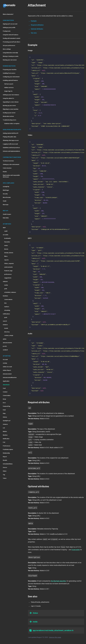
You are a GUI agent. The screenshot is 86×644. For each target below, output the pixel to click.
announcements (7, 343)
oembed (5, 350)
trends (6, 328)
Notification (6, 439)
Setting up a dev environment (11, 164)
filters (6, 256)
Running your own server (10, 60)
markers (7, 307)
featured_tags (8, 271)
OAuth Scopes (7, 214)
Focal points (76, 550)
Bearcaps (6, 205)
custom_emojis (9, 335)
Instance (5, 424)
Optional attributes (37, 29)
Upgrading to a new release (11, 102)
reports (6, 260)
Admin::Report (7, 370)
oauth (6, 231)
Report (5, 457)
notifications (6, 314)
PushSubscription (8, 449)
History (5, 417)
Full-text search (9, 84)
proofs (5, 346)
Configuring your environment (11, 77)
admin (5, 339)
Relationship (6, 453)
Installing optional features (10, 80)
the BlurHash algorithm (58, 581)
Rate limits (6, 218)
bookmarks (7, 238)
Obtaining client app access (11, 140)
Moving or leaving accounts (11, 56)
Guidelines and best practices (11, 148)
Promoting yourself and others (11, 42)
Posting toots (7, 31)
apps (4, 227)
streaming (7, 310)
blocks (6, 249)
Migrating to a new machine (11, 109)
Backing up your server (9, 106)
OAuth (5, 201)
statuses (5, 281)
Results (5, 460)
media (6, 285)
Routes (5, 172)
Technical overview (8, 161)
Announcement (7, 374)
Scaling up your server (9, 113)
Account (5, 359)
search (5, 321)
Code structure (7, 168)
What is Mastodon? (8, 14)
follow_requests (9, 263)
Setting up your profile (9, 28)
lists (5, 303)
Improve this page (55, 637)
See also (34, 33)
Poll (4, 442)
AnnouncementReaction (10, 377)
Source (5, 467)
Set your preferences (9, 45)
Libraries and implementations (11, 151)
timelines (5, 296)
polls (6, 289)
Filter (4, 413)
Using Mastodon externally (10, 53)
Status (5, 471)
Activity (5, 363)
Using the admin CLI (8, 98)
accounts (6, 235)
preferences (8, 274)
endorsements (8, 267)
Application (6, 381)
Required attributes (37, 25)
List (4, 428)
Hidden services (9, 88)
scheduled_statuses (10, 292)
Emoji (4, 399)
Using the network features (11, 35)
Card (4, 388)
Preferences (7, 446)
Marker (5, 431)
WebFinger (6, 190)
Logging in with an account (10, 144)
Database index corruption (12, 124)
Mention (5, 435)
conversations (8, 299)
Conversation (7, 395)
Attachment (6, 385)
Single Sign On (8, 91)
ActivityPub (6, 187)
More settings (7, 49)
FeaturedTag (6, 406)
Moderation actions (8, 116)
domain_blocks (9, 253)
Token (5, 478)
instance (5, 325)
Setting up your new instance (11, 95)
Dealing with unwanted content (11, 38)
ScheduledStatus (8, 464)
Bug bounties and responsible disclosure (11, 176)
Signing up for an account (10, 24)
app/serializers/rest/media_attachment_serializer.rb (51, 630)
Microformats (7, 197)
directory (7, 332)
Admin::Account (7, 367)
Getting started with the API (11, 133)
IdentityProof (7, 421)
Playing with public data (9, 137)
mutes (6, 245)
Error (4, 403)
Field (4, 410)
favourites (7, 242)
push (6, 317)
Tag (4, 475)
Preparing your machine (10, 70)
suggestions (8, 278)
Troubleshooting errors (9, 120)
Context (5, 392)
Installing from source (9, 73)
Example (34, 21)
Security (5, 194)
